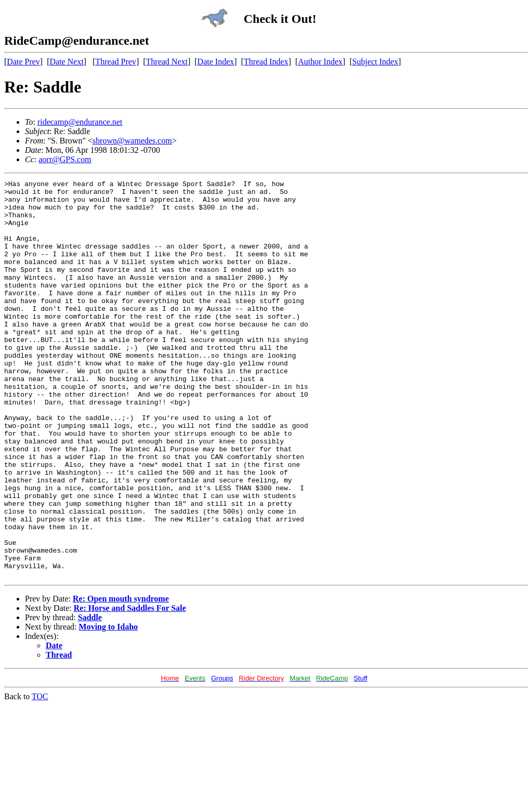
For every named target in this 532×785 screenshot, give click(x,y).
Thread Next (167, 62)
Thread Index (266, 62)
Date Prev (23, 62)
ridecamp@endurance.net (80, 122)
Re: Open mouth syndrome (121, 678)
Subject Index (375, 62)
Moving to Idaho (109, 706)
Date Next (67, 62)
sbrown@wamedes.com (132, 141)
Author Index (321, 62)
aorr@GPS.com (65, 159)
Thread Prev (116, 62)
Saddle (90, 697)
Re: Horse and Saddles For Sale (130, 688)
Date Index (216, 62)
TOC (40, 776)
